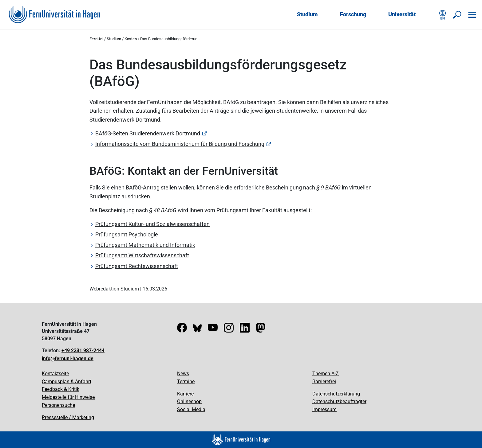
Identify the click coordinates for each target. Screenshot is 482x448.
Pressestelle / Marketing (68, 417)
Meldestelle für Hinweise (68, 397)
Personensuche (58, 405)
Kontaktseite (55, 374)
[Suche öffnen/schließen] (457, 15)
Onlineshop (189, 401)
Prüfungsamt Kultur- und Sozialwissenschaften (152, 224)
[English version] (443, 15)
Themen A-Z (326, 374)
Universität (402, 14)
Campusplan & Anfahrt (67, 382)
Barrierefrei (324, 382)
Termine (186, 382)
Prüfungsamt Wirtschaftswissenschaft (142, 255)
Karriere (185, 394)
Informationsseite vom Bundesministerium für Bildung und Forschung (180, 144)
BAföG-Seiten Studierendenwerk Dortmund (148, 133)
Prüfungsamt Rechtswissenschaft (137, 266)
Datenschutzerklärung (336, 394)
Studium (307, 14)
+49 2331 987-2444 (83, 351)
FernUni (96, 39)
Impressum (324, 409)
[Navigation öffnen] (472, 15)
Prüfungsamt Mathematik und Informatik (145, 245)
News (183, 374)
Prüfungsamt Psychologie (127, 234)
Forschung (353, 14)
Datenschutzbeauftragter (339, 401)
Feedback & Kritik (61, 389)
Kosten (131, 39)
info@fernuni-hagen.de (68, 358)
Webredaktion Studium (114, 289)
